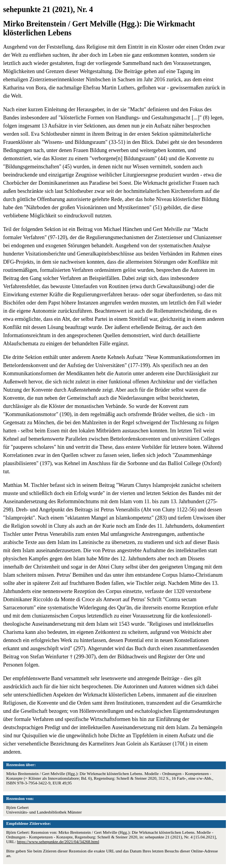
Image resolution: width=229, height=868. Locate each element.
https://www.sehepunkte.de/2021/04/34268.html (58, 842)
